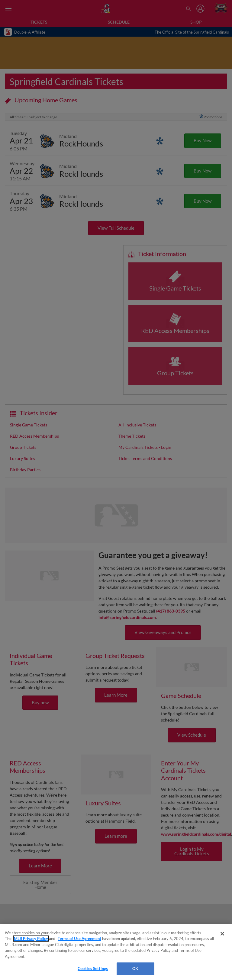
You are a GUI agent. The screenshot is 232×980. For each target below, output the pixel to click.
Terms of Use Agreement (79, 939)
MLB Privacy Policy (31, 939)
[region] (116, 952)
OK (135, 968)
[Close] (222, 934)
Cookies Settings (93, 968)
